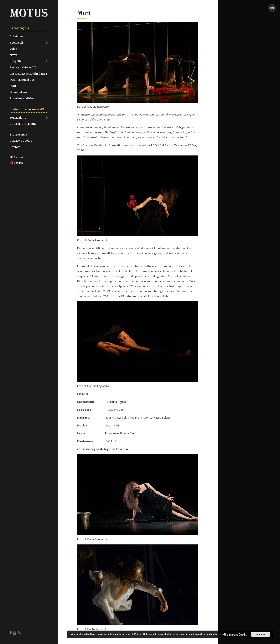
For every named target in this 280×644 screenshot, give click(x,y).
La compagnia (19, 28)
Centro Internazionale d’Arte (29, 109)
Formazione (18, 118)
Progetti (15, 61)
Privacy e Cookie (21, 141)
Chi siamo (16, 36)
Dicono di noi (19, 92)
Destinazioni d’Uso (22, 80)
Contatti (15, 147)
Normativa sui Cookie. (235, 634)
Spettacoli (16, 43)
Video (13, 49)
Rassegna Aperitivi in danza (28, 74)
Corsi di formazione (23, 124)
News (13, 55)
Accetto (261, 634)
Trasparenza (18, 135)
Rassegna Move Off (23, 67)
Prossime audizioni (23, 98)
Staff (13, 86)
